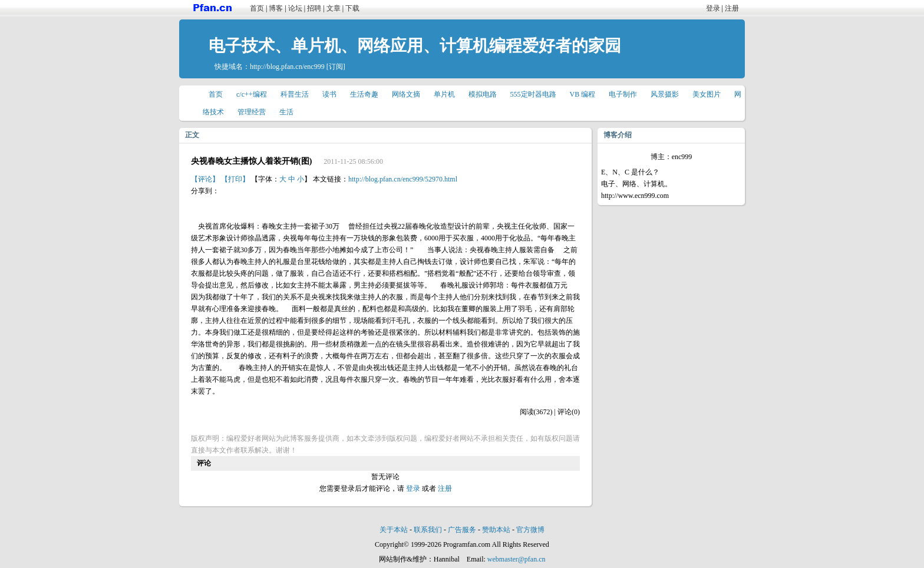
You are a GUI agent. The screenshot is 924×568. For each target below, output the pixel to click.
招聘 (314, 8)
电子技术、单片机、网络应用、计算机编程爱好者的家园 (415, 46)
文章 (334, 8)
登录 (713, 8)
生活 (286, 112)
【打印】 (235, 179)
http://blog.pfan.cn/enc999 (287, 67)
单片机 (444, 94)
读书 (329, 94)
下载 (352, 8)
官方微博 (530, 530)
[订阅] (336, 67)
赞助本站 (496, 530)
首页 (257, 8)
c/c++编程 (252, 94)
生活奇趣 (364, 94)
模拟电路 (483, 94)
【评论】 (205, 179)
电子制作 (623, 94)
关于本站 (394, 530)
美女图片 (707, 94)
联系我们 (428, 530)
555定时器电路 (533, 94)
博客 (276, 8)
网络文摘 (406, 94)
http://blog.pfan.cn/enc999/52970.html (403, 179)
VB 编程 (583, 94)
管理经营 (252, 112)
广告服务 (462, 530)
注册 (732, 8)
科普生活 (295, 94)
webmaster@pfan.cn (517, 559)
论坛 (295, 8)
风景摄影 (665, 94)
